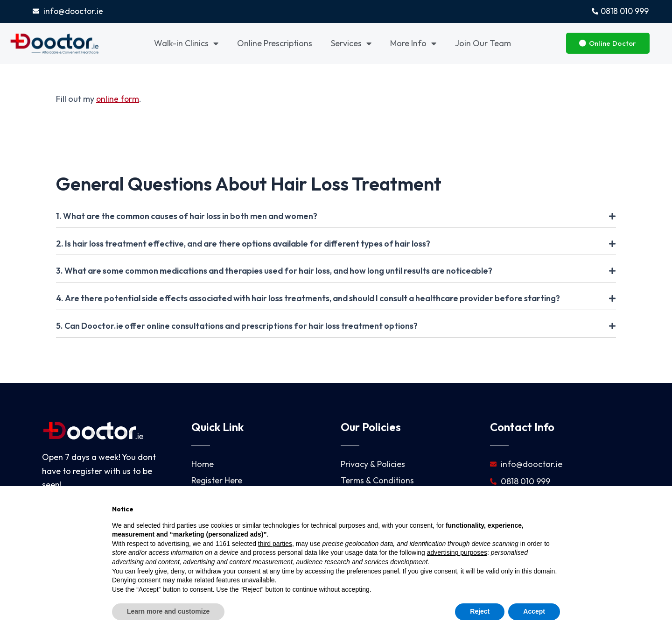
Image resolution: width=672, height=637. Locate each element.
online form (118, 99)
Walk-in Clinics (186, 44)
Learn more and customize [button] (168, 611)
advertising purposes (457, 552)
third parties (275, 544)
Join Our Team (483, 44)
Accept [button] (534, 611)
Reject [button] (480, 611)
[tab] (336, 217)
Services (351, 44)
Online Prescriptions (275, 44)
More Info (413, 44)
